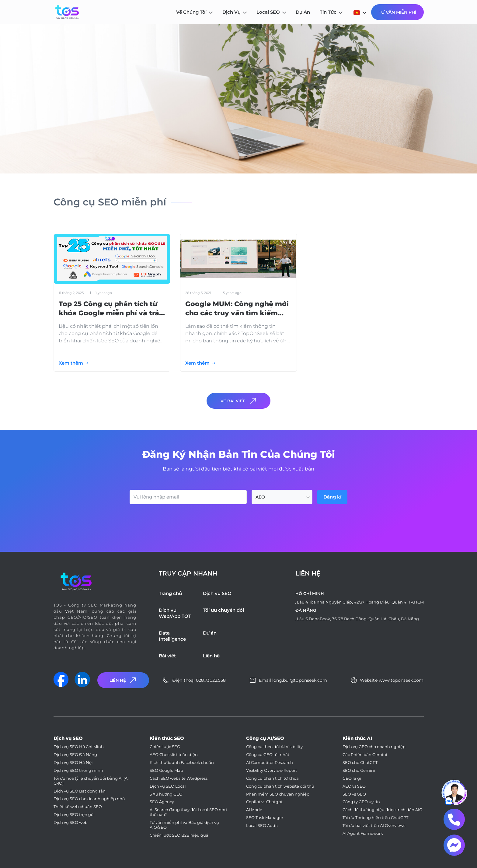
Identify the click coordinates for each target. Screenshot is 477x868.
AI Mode (254, 810)
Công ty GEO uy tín (361, 802)
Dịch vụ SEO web (71, 822)
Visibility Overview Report (272, 770)
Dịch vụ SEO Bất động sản (80, 791)
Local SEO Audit (262, 826)
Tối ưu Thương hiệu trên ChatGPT (375, 818)
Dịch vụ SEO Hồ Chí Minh (79, 747)
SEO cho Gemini (359, 770)
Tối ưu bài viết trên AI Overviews (374, 826)
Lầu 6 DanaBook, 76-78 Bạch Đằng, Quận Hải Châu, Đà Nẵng (358, 619)
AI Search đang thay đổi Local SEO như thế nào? (188, 812)
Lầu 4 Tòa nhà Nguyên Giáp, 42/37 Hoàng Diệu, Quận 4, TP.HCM (360, 602)
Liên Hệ (124, 680)
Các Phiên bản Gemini (365, 755)
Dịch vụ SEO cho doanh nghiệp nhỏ (89, 799)
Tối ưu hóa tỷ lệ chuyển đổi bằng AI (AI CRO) (91, 781)
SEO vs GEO (354, 794)
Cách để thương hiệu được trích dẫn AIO (383, 810)
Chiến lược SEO (165, 747)
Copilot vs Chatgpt (264, 802)
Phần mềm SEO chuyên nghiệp (278, 794)
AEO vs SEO (354, 786)
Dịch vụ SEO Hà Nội (73, 763)
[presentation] (176, 521)
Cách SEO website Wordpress (179, 778)
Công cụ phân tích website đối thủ (280, 786)
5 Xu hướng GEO (166, 794)
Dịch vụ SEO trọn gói (74, 815)
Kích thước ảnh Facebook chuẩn (182, 763)
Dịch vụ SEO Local (168, 786)
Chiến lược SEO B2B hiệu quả (179, 835)
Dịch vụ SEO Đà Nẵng (75, 755)
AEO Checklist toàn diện (174, 755)
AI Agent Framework (363, 833)
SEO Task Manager (265, 818)
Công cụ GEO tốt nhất (268, 755)
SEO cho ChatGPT (360, 763)
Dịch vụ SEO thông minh (78, 770)
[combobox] (282, 497)
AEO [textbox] (260, 497)
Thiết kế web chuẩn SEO (78, 807)
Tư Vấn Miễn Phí (397, 12)
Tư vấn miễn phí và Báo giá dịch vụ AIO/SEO (184, 825)
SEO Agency (162, 802)
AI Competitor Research (270, 763)
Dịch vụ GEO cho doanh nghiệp (374, 747)
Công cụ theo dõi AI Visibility (274, 747)
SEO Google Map (166, 770)
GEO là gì (352, 778)
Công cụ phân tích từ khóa (272, 778)
